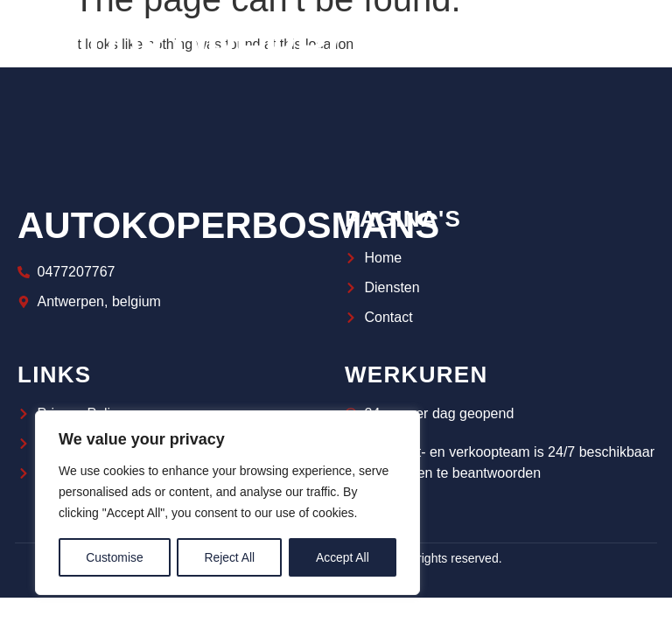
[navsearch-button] (633, 48)
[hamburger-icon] (574, 49)
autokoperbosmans (228, 225)
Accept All (343, 557)
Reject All (229, 557)
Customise (115, 557)
